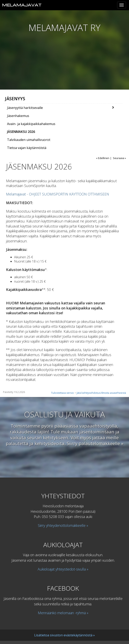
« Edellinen (103, 158)
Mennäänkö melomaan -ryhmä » (63, 613)
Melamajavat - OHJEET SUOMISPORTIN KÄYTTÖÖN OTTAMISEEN (58, 194)
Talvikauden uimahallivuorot (29, 140)
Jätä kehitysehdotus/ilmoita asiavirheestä (101, 393)
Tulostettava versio (62, 393)
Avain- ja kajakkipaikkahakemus (31, 124)
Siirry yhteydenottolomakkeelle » (63, 525)
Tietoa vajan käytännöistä (27, 148)
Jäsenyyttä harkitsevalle (25, 108)
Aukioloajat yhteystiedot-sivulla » (63, 569)
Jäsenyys (15, 99)
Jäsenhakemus (18, 116)
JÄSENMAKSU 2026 (21, 132)
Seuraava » (119, 158)
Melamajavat (22, 5)
